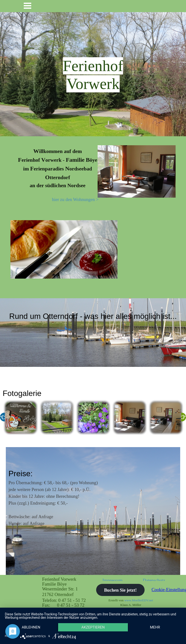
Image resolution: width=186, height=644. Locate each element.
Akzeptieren (93, 627)
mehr (155, 627)
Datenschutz (154, 580)
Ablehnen (31, 627)
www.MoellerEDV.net (139, 600)
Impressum (112, 580)
